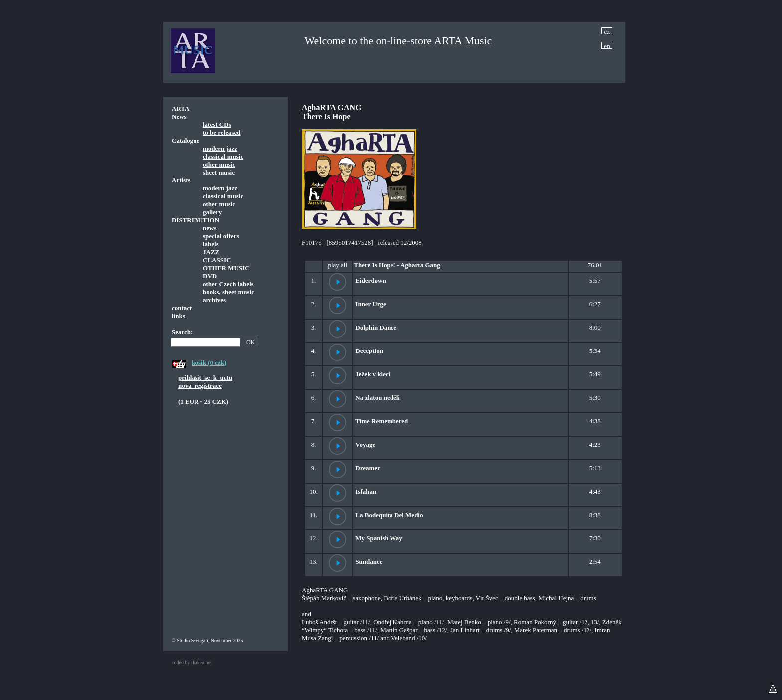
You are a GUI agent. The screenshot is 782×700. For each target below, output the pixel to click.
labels (211, 244)
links (178, 316)
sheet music (219, 172)
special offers (221, 236)
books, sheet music (229, 292)
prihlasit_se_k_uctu (205, 378)
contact (182, 308)
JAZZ (211, 252)
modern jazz (220, 148)
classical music (223, 156)
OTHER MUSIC (226, 268)
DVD (210, 276)
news (210, 228)
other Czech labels (228, 284)
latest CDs (217, 124)
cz (607, 31)
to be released (222, 132)
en (607, 46)
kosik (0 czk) (209, 363)
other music (219, 164)
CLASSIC (217, 260)
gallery (212, 212)
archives (214, 300)
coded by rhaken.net (192, 662)
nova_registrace (200, 386)
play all (337, 265)
